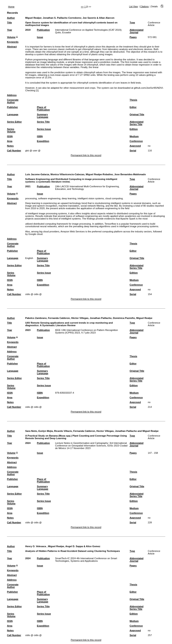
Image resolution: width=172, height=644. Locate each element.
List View (134, 7)
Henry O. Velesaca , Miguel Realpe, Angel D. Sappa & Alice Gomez (63, 546)
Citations (145, 7)
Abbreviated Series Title (137, 123)
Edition (134, 129)
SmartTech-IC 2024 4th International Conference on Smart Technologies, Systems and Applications (86, 560)
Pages (133, 37)
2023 (28, 330)
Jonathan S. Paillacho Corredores (62, 18)
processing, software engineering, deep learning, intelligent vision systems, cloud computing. (74, 198)
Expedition (43, 141)
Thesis (133, 100)
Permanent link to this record (86, 155)
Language (13, 114)
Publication (43, 30)
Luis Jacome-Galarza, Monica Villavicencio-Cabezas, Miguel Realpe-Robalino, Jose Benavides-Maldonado (86, 174)
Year (10, 30)
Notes (10, 146)
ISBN (40, 136)
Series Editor (14, 122)
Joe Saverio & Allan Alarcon (99, 18)
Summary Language (43, 116)
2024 (28, 443)
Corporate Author (13, 101)
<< (82, 7)
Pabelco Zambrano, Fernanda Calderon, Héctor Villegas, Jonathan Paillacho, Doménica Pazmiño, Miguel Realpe (89, 318)
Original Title (137, 114)
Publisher (13, 107)
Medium (134, 136)
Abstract (12, 47)
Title (10, 23)
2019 (28, 30)
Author (11, 18)
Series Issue (44, 129)
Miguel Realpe (33, 18)
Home (11, 7)
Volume (11, 37)
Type (132, 23)
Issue (40, 37)
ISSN (10, 136)
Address (12, 95)
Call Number (14, 151)
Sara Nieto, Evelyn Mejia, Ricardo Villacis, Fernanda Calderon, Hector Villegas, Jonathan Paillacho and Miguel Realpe (92, 431)
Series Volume (11, 130)
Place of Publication (43, 108)
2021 (28, 186)
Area (10, 141)
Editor (133, 107)
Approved (135, 146)
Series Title (43, 122)
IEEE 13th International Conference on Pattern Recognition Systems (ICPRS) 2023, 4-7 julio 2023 (86, 331)
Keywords (13, 42)
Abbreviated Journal (137, 31)
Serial (133, 151)
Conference (136, 141)
